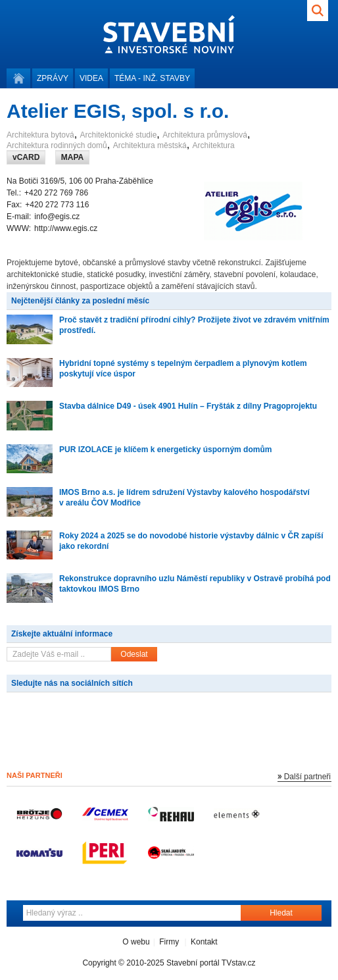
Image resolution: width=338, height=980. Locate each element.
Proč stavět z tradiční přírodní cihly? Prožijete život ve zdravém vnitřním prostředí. (194, 325)
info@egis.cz (57, 217)
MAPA (72, 157)
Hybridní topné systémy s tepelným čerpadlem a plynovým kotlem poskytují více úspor (183, 369)
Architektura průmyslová (205, 135)
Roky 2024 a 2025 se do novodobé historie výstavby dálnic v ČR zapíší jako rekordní (191, 541)
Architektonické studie (119, 135)
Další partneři (307, 777)
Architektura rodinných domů (57, 145)
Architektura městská (150, 145)
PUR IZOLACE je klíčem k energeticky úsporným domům (165, 450)
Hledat (281, 913)
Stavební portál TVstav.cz (211, 963)
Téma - (152, 78)
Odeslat (134, 654)
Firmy (169, 942)
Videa (91, 78)
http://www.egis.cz (66, 228)
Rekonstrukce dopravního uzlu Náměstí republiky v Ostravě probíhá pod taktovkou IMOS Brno (195, 584)
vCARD (26, 157)
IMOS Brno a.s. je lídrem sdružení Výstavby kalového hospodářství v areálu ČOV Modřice (184, 498)
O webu (136, 942)
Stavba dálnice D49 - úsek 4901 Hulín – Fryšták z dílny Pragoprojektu (188, 406)
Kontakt (204, 942)
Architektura (214, 145)
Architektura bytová (40, 135)
